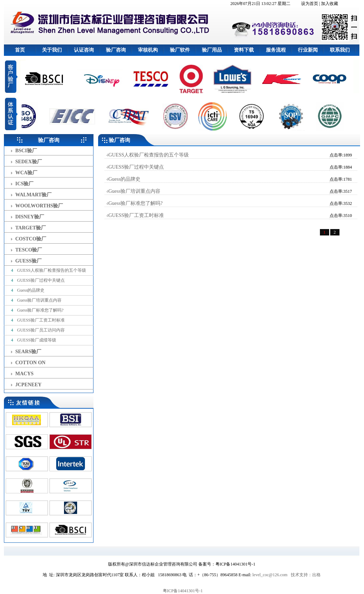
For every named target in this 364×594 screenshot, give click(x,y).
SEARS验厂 (28, 352)
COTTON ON (30, 363)
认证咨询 (84, 50)
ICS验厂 (24, 184)
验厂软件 (180, 50)
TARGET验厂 (31, 228)
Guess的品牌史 (30, 290)
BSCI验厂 (26, 151)
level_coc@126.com (270, 575)
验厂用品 (212, 50)
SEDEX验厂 (29, 162)
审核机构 (148, 50)
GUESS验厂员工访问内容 (40, 330)
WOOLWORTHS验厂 (39, 206)
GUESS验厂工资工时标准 (40, 320)
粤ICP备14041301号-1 (183, 591)
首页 (20, 50)
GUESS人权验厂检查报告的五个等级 (51, 270)
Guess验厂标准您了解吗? (40, 310)
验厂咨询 (116, 50)
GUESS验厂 (28, 261)
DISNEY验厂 (30, 217)
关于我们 (52, 50)
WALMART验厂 (33, 195)
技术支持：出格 (306, 575)
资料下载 (244, 50)
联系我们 (340, 50)
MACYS (24, 374)
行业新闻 (308, 50)
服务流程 (276, 50)
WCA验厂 (26, 173)
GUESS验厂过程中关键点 (40, 280)
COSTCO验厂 (31, 239)
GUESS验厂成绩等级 (36, 340)
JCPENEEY (28, 385)
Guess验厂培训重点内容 (39, 300)
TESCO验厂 (29, 250)
